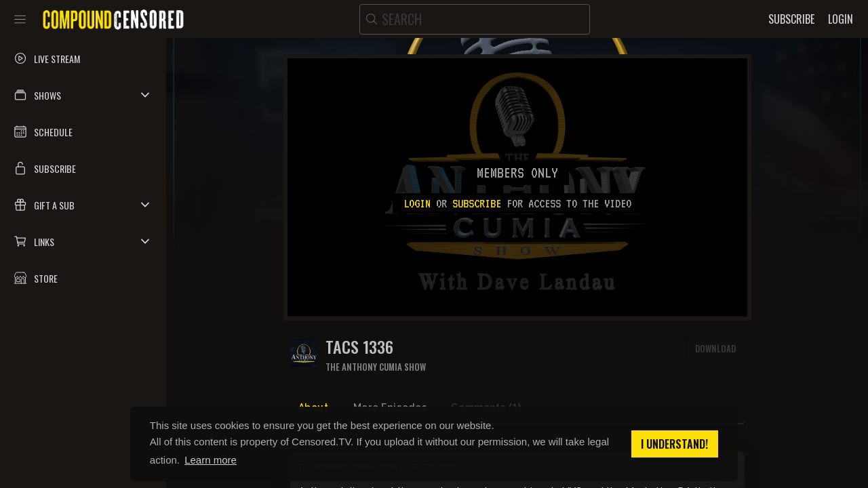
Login (417, 203)
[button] (83, 95)
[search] (475, 19)
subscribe (477, 203)
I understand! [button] (674, 444)
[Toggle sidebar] (20, 19)
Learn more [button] (211, 460)
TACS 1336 (359, 347)
